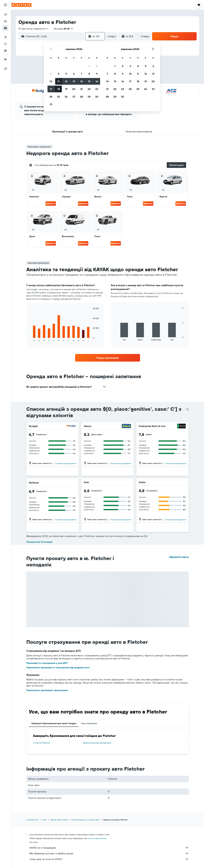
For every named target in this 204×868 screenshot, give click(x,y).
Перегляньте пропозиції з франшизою (47, 690)
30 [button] (97, 97)
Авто (44, 820)
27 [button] (74, 97)
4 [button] (59, 74)
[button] (5, 5)
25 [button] (58, 97)
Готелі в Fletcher (42, 743)
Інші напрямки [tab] (89, 723)
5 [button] (66, 74)
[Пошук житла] (5, 21)
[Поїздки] (5, 60)
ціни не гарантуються (97, 838)
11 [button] (58, 81)
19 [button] (66, 89)
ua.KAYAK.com (32, 820)
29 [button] (89, 97)
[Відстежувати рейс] (5, 44)
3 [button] (51, 74)
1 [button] (89, 66)
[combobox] (34, 29)
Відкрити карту (179, 557)
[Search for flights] (5, 15)
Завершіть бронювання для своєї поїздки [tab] (54, 723)
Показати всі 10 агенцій (39, 542)
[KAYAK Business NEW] (5, 50)
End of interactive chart (30, 339)
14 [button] (82, 81)
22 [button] (89, 89)
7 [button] (81, 74)
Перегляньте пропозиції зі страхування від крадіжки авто (58, 667)
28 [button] (81, 97)
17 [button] (51, 89)
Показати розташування (66, 463)
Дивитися (51, 203)
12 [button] (66, 81)
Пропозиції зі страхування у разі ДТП (47, 663)
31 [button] (51, 104)
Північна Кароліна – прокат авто (85, 820)
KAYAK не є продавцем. (109, 848)
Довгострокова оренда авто (97, 743)
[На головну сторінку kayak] (21, 5)
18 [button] (59, 89)
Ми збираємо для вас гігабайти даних (109, 853)
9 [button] (97, 74)
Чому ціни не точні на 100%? (109, 859)
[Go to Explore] (5, 37)
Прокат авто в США (59, 820)
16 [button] (97, 81)
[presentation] (187, 409)
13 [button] (74, 81)
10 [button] (51, 81)
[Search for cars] (5, 28)
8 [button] (89, 74)
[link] (108, 358)
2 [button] (97, 66)
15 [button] (89, 81)
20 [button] (74, 89)
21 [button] (82, 89)
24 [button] (51, 97)
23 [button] (97, 89)
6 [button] (74, 74)
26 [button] (66, 97)
